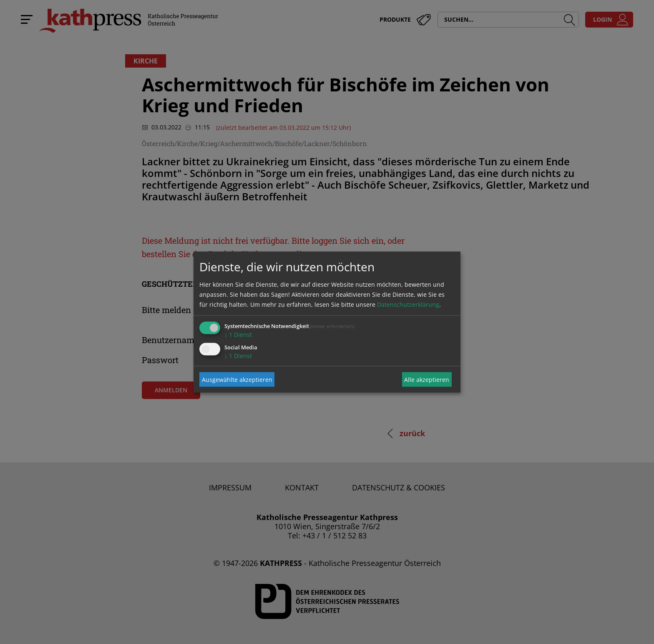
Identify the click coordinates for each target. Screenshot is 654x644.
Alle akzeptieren (427, 379)
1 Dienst (238, 335)
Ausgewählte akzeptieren (237, 379)
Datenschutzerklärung (408, 304)
